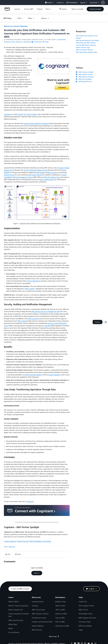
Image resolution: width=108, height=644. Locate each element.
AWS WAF (48, 326)
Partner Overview (23, 541)
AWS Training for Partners (84, 50)
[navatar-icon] (103, 3)
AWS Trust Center (38, 610)
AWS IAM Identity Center (52, 177)
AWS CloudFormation (47, 179)
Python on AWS (61, 614)
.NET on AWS (60, 610)
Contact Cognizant (10, 541)
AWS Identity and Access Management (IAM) (46, 311)
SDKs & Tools (60, 606)
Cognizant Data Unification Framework (36, 123)
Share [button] (46, 42)
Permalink (27, 42)
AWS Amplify (30, 289)
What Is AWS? (14, 602)
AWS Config (21, 321)
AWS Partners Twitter (84, 74)
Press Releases (14, 632)
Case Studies (47, 541)
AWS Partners (37, 630)
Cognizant (7, 114)
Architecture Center (39, 618)
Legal (81, 630)
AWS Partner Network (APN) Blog (16, 26)
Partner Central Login (83, 47)
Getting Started (38, 602)
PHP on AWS (60, 622)
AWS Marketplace (36, 541)
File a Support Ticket (86, 606)
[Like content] (8, 554)
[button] (105, 3)
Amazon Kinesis (9, 175)
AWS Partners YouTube (85, 77)
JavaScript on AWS (62, 626)
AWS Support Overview (87, 618)
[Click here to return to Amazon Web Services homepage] (7, 10)
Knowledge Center (86, 614)
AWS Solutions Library (40, 614)
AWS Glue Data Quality (33, 375)
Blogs (11, 628)
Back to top (54, 636)
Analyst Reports (38, 626)
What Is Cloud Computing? (18, 606)
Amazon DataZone (54, 375)
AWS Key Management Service (23, 177)
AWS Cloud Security (16, 620)
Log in (37, 573)
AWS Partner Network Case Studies (87, 40)
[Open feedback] (106, 322)
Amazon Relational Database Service (36, 170)
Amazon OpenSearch (33, 281)
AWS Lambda (52, 172)
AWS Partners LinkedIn (85, 72)
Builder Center (61, 602)
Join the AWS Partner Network (86, 45)
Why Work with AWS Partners (86, 43)
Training (35, 606)
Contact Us (83, 602)
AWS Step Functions (35, 175)
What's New (13, 624)
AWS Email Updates (84, 79)
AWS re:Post (83, 610)
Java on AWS (60, 618)
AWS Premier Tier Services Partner (26, 114)
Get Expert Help (85, 622)
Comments (36, 42)
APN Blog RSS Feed (84, 81)
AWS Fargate (41, 172)
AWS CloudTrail (33, 319)
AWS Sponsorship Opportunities (87, 52)
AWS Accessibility (85, 626)
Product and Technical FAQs (42, 622)
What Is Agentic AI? (16, 610)
